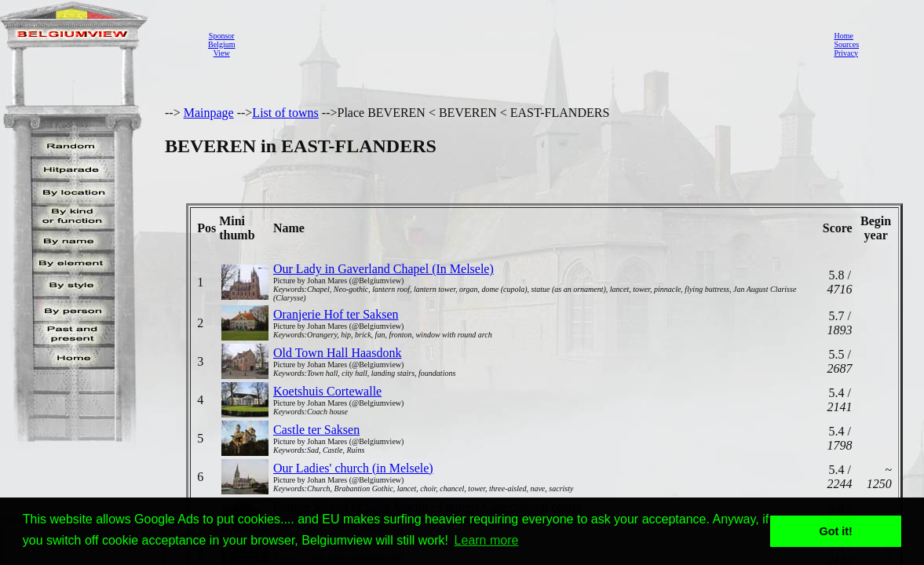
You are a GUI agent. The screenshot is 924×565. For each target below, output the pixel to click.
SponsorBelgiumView (221, 44)
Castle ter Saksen (316, 430)
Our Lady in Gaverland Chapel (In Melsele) (383, 269)
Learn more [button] (487, 540)
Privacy (846, 53)
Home (843, 36)
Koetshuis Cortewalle (327, 391)
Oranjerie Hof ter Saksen (336, 314)
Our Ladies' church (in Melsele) (353, 468)
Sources (846, 44)
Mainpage (209, 113)
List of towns (285, 113)
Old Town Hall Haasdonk (337, 353)
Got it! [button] (836, 531)
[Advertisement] (530, 44)
